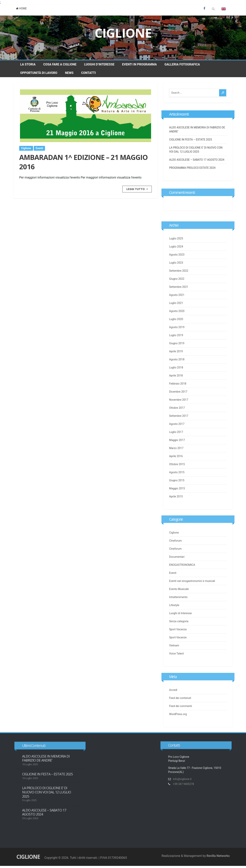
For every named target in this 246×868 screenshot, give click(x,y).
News (69, 73)
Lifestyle (174, 611)
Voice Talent (176, 660)
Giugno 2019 (177, 355)
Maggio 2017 (177, 452)
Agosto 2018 (177, 371)
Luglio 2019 (176, 347)
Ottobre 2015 (177, 476)
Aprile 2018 (176, 387)
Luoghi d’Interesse (99, 64)
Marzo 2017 (176, 460)
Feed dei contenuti (180, 700)
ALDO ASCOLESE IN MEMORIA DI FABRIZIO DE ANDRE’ (46, 762)
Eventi (39, 149)
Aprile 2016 (176, 468)
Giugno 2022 (177, 291)
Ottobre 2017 (177, 420)
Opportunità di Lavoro (39, 73)
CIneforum (175, 547)
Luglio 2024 (176, 258)
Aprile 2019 (176, 363)
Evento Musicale (179, 595)
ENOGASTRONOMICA (182, 571)
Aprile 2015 (176, 508)
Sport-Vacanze (178, 644)
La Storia (28, 64)
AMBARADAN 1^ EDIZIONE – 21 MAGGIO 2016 (84, 163)
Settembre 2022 (179, 283)
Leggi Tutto (136, 190)
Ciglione (123, 33)
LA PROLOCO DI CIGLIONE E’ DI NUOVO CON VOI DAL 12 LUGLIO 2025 (47, 796)
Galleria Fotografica (182, 64)
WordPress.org (178, 717)
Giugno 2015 (177, 492)
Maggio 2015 (177, 500)
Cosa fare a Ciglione (60, 64)
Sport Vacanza (178, 636)
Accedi (173, 692)
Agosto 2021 (177, 307)
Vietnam (174, 652)
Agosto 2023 (177, 266)
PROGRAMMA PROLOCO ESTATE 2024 (192, 168)
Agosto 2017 (177, 436)
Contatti (88, 73)
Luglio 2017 (176, 444)
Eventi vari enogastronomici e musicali (192, 587)
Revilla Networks (218, 856)
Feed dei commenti (181, 708)
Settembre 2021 (179, 299)
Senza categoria (179, 627)
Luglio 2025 (176, 250)
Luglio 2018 (176, 379)
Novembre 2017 (179, 412)
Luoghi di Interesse (180, 619)
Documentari (177, 563)
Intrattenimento (178, 603)
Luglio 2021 (176, 315)
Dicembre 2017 (178, 403)
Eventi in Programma (139, 64)
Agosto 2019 (177, 339)
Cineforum (175, 555)
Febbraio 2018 (178, 395)
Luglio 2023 (176, 274)
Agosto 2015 (177, 484)
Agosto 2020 (177, 323)
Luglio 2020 (176, 331)
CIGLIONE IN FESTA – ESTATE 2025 (191, 140)
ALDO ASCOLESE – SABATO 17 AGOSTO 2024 (197, 160)
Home (22, 8)
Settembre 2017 (179, 428)
